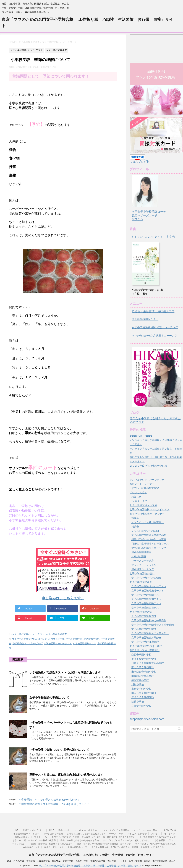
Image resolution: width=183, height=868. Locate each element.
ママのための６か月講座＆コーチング (154, 335)
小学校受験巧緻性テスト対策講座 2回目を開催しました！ (54, 804)
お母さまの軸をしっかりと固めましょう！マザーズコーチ (95, 834)
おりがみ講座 (139, 556)
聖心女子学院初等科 (143, 667)
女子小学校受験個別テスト (146, 599)
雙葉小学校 (138, 702)
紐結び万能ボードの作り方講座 (149, 539)
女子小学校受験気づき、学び (146, 646)
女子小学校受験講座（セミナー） (148, 514)
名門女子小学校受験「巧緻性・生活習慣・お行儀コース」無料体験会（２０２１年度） (93, 837)
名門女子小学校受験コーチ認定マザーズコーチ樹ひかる (149, 212)
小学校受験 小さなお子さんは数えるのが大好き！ (49, 800)
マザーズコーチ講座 (143, 561)
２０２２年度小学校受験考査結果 (148, 466)
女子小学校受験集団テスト (146, 595)
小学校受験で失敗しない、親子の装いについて (59, 750)
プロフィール (41, 837)
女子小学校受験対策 (141, 612)
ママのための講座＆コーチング (149, 548)
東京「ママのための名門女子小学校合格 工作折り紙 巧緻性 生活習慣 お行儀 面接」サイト (91, 855)
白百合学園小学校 (141, 655)
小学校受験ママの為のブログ (28, 643)
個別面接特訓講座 (141, 552)
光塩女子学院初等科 (143, 697)
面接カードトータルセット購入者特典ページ (66, 847)
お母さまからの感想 (53, 834)
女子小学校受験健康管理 (145, 642)
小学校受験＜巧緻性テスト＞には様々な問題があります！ (66, 672)
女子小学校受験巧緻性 (144, 629)
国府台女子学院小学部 (144, 693)
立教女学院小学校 (141, 706)
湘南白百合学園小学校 (144, 672)
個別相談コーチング (143, 569)
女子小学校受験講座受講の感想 (149, 535)
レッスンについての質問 (145, 531)
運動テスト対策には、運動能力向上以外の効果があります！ (68, 775)
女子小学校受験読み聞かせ (146, 638)
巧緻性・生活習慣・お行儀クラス (153, 311)
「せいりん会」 (138, 492)
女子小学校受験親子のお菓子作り (150, 633)
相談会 (135, 527)
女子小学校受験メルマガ (143, 505)
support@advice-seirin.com (147, 719)
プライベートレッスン (144, 565)
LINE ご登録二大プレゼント (29, 830)
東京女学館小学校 (141, 689)
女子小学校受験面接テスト (146, 608)
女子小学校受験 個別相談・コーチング (155, 327)
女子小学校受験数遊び (144, 616)
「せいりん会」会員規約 (85, 830)
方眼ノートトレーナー (142, 484)
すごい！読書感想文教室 (145, 488)
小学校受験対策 (74, 639)
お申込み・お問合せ (137, 834)
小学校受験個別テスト (85, 643)
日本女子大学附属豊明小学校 (148, 663)
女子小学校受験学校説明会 (146, 578)
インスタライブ (138, 501)
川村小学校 (138, 684)
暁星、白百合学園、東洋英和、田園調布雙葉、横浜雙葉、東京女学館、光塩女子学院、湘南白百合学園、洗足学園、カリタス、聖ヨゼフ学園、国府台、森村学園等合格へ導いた (91, 861)
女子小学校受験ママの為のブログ (29, 639)
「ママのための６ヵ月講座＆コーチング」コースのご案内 (129, 830)
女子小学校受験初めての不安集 (149, 620)
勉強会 (135, 518)
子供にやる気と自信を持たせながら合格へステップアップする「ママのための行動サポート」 (105, 840)
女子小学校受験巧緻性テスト (148, 591)
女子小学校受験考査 (56, 634)
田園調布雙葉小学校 (143, 676)
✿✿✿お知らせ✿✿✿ (141, 436)
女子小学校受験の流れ (142, 574)
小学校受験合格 (91, 639)
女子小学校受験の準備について (49, 698)
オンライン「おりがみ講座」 (148, 522)
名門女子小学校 (56, 639)
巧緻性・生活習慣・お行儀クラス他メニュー (51, 844)
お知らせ (136, 497)
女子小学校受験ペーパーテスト (28, 634)
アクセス (155, 834)
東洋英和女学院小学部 (144, 659)
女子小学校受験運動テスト (146, 603)
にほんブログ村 (140, 162)
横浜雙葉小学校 (140, 680)
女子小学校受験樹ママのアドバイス (150, 509)
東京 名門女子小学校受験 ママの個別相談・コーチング (104, 844)
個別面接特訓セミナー (145, 319)
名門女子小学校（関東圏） (145, 650)
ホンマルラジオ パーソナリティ (148, 480)
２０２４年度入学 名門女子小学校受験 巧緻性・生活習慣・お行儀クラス (128, 847)
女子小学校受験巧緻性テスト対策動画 (153, 625)
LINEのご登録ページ (59, 830)
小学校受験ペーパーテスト (58, 643)
